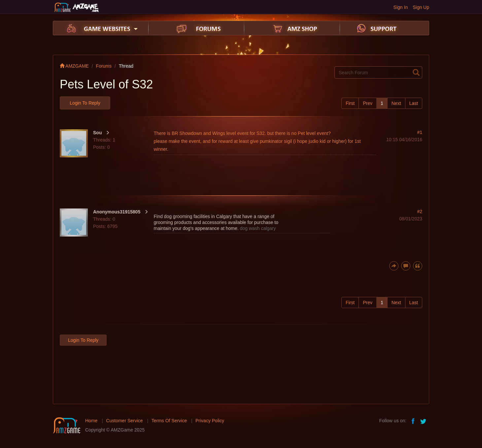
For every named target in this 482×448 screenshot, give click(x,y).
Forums (104, 66)
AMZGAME (74, 66)
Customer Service (124, 421)
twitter (424, 421)
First (350, 103)
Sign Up (421, 7)
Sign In (401, 7)
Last (414, 103)
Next (396, 103)
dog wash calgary (258, 228)
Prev (368, 103)
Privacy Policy (210, 421)
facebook (413, 421)
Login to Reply (85, 103)
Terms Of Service (169, 421)
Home (91, 421)
